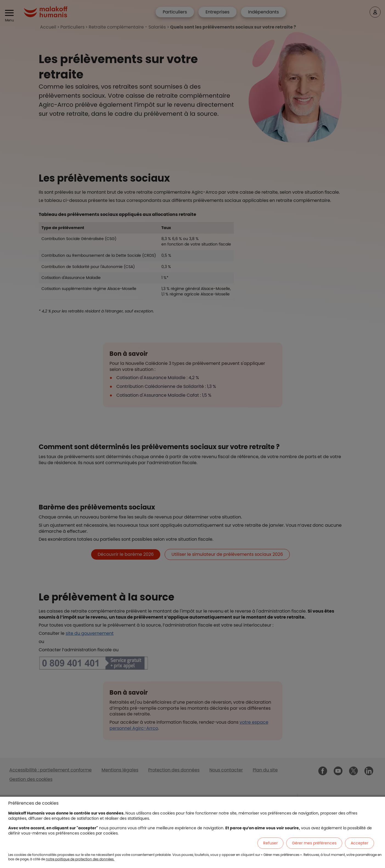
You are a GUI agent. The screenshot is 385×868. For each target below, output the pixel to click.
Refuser (270, 843)
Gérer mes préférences (314, 843)
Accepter (359, 843)
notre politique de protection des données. (80, 859)
